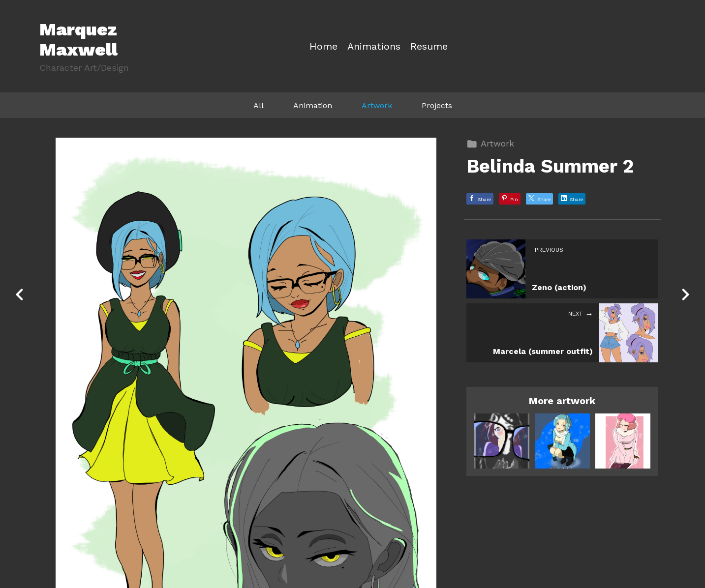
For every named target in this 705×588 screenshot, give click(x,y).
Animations (374, 46)
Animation (313, 105)
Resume (429, 46)
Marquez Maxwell (78, 40)
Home (323, 46)
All (259, 105)
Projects (437, 105)
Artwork (377, 105)
